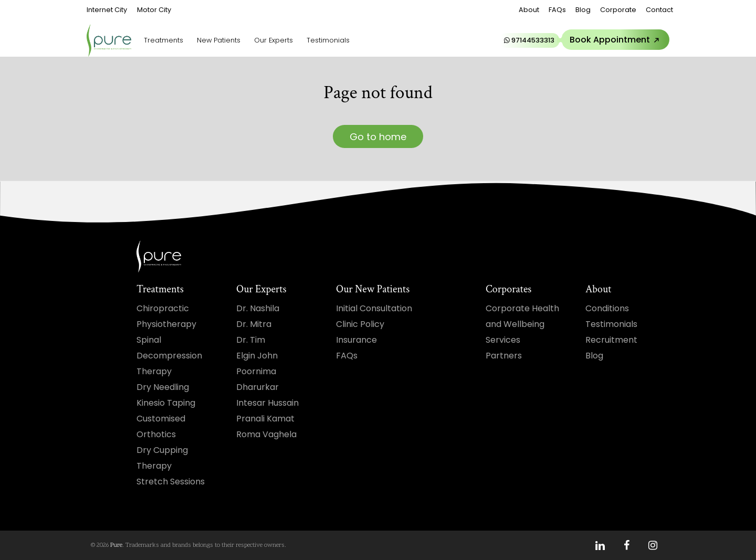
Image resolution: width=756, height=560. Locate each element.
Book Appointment (616, 40)
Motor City (154, 10)
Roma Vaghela (266, 434)
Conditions (607, 308)
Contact (659, 10)
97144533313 (529, 40)
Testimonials (328, 40)
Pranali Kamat (265, 419)
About (529, 10)
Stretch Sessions (171, 482)
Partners (504, 356)
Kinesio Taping (166, 403)
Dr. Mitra (254, 324)
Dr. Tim (251, 340)
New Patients (219, 40)
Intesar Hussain (267, 403)
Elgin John (257, 356)
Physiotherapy (166, 324)
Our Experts (274, 40)
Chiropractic (163, 308)
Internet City (107, 10)
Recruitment (611, 340)
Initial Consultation (374, 308)
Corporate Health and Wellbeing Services (522, 324)
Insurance (356, 340)
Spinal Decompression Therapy (169, 356)
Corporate (618, 10)
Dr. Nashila (258, 308)
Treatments (164, 40)
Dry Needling (163, 387)
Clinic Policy (360, 324)
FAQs (557, 10)
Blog (583, 10)
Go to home (378, 137)
